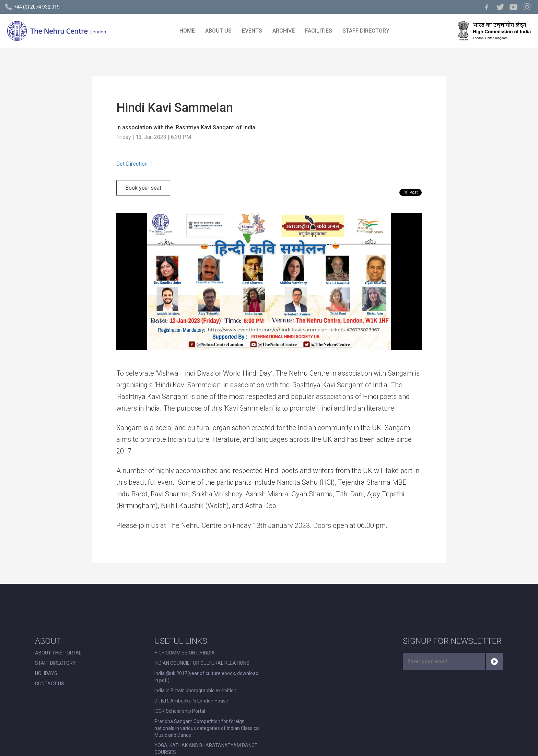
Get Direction (134, 164)
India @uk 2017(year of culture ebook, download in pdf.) (206, 677)
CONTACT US (50, 684)
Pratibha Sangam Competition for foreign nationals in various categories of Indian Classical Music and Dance (207, 728)
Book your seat (143, 188)
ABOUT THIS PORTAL (58, 653)
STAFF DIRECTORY (366, 31)
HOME (187, 31)
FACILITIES (319, 31)
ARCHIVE (284, 31)
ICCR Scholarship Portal (180, 711)
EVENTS (252, 31)
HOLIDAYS (46, 673)
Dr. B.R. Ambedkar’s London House (191, 701)
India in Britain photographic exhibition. (196, 690)
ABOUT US (218, 31)
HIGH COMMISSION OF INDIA (185, 653)
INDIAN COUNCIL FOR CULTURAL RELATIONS (202, 663)
